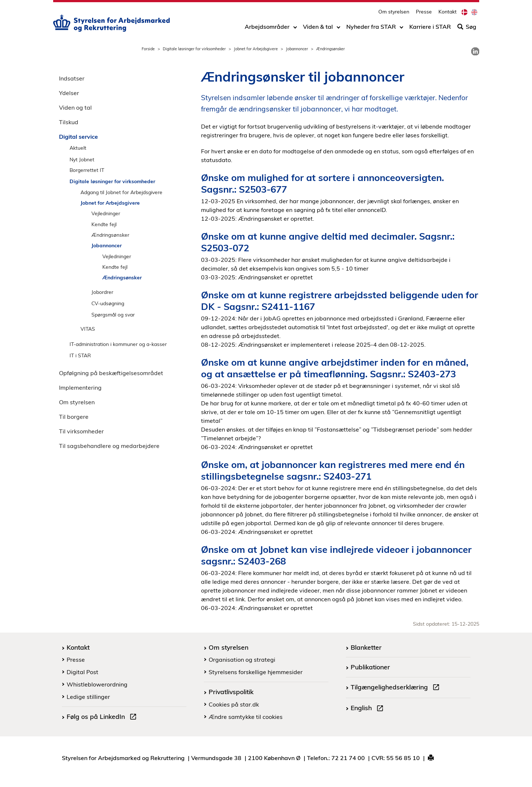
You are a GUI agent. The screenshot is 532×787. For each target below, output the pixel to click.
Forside (148, 49)
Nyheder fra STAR (371, 28)
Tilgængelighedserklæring (397, 688)
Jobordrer (102, 292)
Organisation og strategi (242, 660)
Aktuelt (78, 148)
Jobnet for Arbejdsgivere (256, 49)
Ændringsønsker (110, 235)
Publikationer (370, 667)
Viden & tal (318, 28)
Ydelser (69, 93)
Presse (424, 13)
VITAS (88, 329)
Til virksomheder (81, 431)
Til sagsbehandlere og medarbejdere (109, 446)
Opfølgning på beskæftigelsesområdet (111, 373)
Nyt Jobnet (82, 159)
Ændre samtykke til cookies (246, 717)
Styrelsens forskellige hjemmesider (256, 672)
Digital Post (82, 672)
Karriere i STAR (430, 28)
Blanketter (366, 647)
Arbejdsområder (267, 28)
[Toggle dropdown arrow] (295, 28)
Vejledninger (106, 213)
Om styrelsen (394, 13)
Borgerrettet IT (87, 170)
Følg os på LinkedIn (103, 717)
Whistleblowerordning (97, 684)
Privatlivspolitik (231, 692)
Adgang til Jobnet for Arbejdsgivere (121, 192)
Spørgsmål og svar (113, 314)
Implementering (80, 387)
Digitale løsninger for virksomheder (194, 49)
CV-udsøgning (108, 303)
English (369, 709)
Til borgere (74, 417)
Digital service (78, 137)
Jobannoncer (297, 49)
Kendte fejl (104, 224)
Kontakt (448, 13)
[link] (475, 51)
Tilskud (69, 122)
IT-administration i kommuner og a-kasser (118, 344)
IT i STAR (80, 355)
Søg (467, 28)
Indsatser (72, 78)
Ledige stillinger (88, 697)
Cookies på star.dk (234, 704)
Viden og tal (75, 107)
